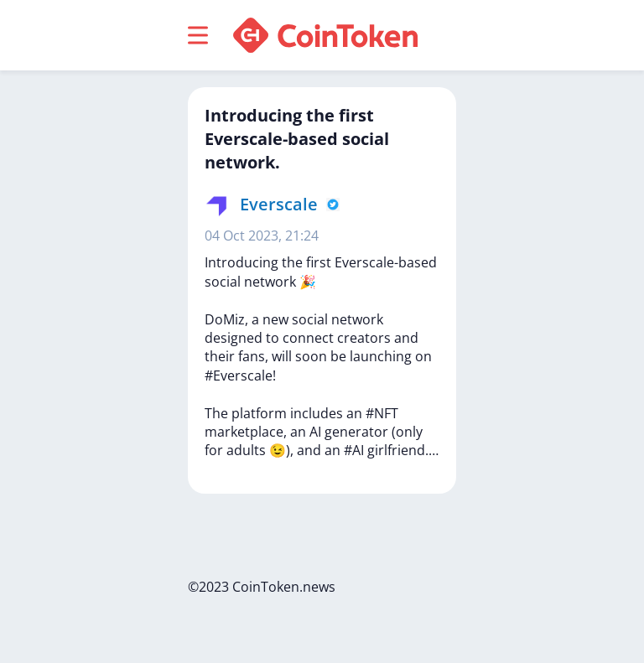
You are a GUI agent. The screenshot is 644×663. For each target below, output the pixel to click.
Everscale (279, 204)
